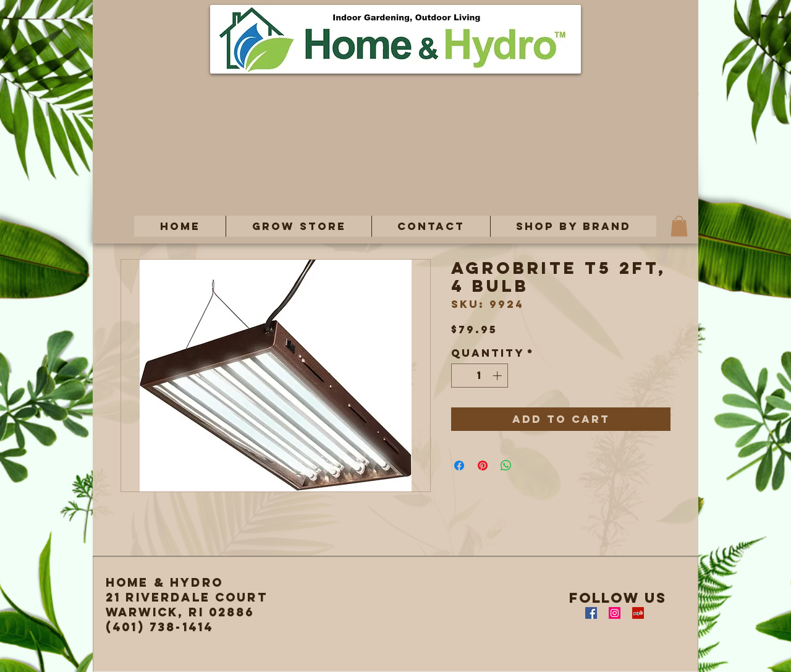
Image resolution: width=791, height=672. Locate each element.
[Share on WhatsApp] (506, 466)
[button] (298, 226)
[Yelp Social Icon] (638, 613)
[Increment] (498, 376)
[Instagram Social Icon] (615, 613)
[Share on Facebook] (459, 466)
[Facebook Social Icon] (591, 613)
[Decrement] (461, 376)
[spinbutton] (480, 376)
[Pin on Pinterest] (483, 466)
